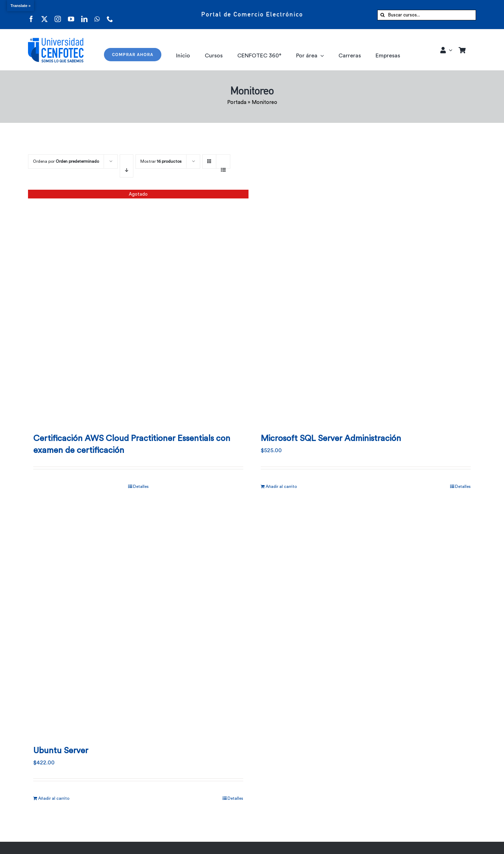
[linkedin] (84, 15)
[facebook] (31, 15)
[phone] (110, 15)
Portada (237, 102)
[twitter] (44, 15)
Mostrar (161, 161)
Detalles (141, 486)
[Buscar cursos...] (427, 15)
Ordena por (66, 161)
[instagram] (58, 15)
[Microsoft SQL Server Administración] (366, 308)
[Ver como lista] (223, 166)
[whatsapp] (97, 15)
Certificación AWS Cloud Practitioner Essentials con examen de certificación (132, 444)
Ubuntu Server (61, 751)
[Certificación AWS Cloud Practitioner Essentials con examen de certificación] (138, 308)
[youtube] (71, 15)
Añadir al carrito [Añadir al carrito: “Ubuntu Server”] (54, 798)
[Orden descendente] (127, 166)
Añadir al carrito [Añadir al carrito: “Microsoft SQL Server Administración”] (281, 486)
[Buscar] (383, 15)
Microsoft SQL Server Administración (331, 439)
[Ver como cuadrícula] (209, 159)
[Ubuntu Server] (138, 620)
